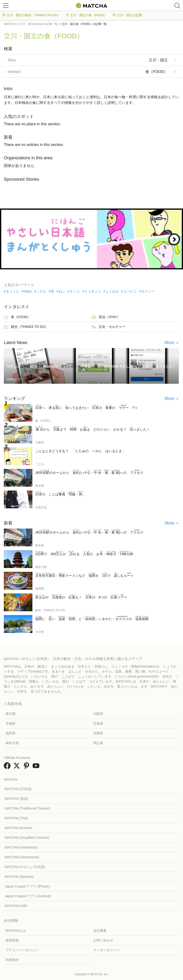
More (170, 343)
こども (41, 291)
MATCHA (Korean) (19, 828)
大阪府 (98, 714)
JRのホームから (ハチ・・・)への (89, 472)
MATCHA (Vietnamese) (22, 857)
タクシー (148, 291)
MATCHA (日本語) (18, 789)
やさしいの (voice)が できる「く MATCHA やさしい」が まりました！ (91, 366)
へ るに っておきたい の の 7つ (86, 407)
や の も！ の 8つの (81, 597)
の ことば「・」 (60, 494)
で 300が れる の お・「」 (86, 553)
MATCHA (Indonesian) (21, 847)
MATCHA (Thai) (16, 818)
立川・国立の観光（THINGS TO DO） (31, 15)
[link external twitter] (18, 767)
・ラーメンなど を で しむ (85, 575)
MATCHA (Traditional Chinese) (28, 808)
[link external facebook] (8, 767)
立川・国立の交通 (127, 15)
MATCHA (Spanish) (19, 877)
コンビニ (130, 291)
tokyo (28, 291)
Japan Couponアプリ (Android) (28, 896)
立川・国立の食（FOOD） (86, 15)
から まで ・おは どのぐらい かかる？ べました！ (93, 429)
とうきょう (93, 291)
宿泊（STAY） (106, 317)
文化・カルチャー (108, 327)
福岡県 (10, 733)
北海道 (98, 723)
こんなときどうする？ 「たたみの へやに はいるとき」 (80, 451)
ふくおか (112, 291)
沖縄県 (98, 733)
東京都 (10, 714)
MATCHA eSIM (16, 906)
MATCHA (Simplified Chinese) (27, 838)
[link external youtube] (37, 767)
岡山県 (98, 743)
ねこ (62, 291)
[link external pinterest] (27, 767)
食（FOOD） (17, 317)
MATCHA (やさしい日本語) (25, 867)
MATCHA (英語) (17, 799)
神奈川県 (12, 743)
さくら (75, 291)
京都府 (10, 723)
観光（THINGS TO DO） (26, 327)
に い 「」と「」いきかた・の (92, 618)
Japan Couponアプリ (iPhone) (27, 886)
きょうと (13, 291)
